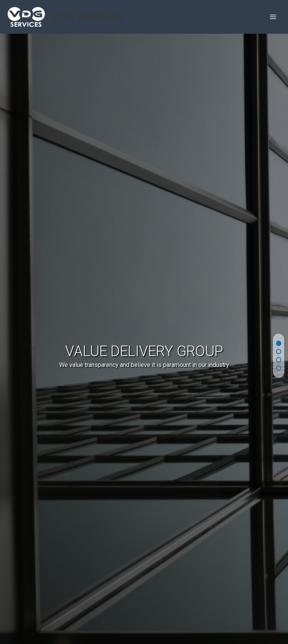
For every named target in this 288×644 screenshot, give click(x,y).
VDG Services (87, 16)
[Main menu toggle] (273, 17)
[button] (279, 343)
